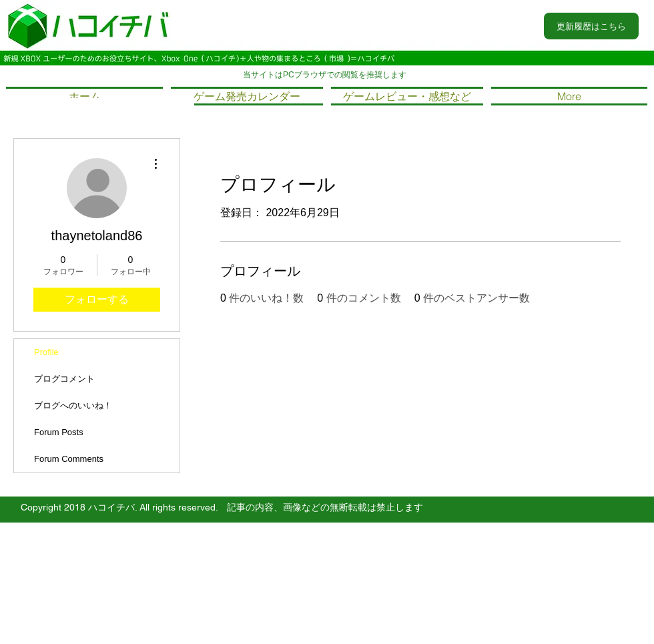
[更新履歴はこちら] (591, 26)
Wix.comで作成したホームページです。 (259, 577)
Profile (46, 352)
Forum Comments (69, 459)
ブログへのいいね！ (73, 405)
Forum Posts (59, 432)
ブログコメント (64, 379)
